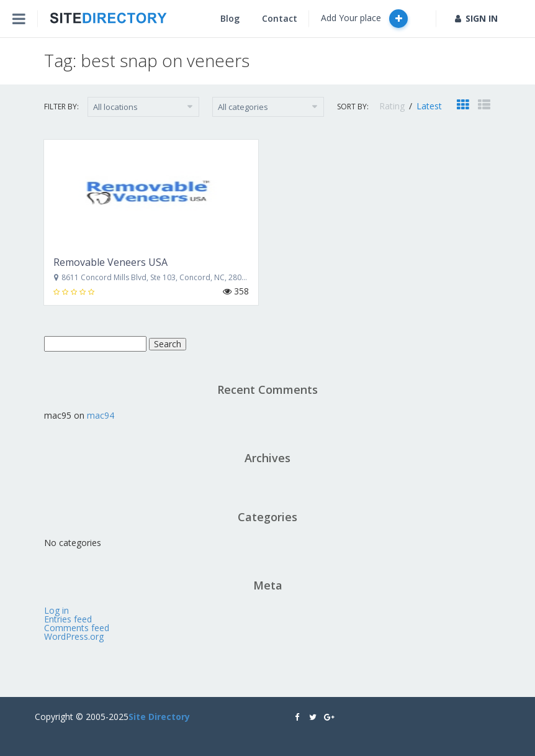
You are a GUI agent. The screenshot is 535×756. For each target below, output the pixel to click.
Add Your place (364, 19)
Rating (393, 106)
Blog (230, 18)
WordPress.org (74, 636)
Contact (280, 18)
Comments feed (77, 628)
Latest (429, 106)
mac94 (101, 415)
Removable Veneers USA (110, 262)
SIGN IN (476, 18)
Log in (56, 610)
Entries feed (68, 619)
